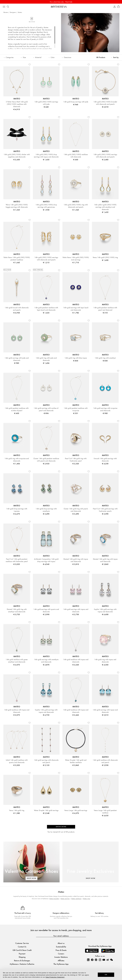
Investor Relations (61, 957)
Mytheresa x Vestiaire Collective (22, 964)
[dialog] (61, 974)
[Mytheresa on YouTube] (104, 960)
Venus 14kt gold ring (17, 810)
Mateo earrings (65, 899)
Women (6, 12)
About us (61, 943)
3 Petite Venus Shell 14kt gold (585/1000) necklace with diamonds (17, 104)
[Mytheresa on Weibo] (108, 960)
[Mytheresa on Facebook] (92, 960)
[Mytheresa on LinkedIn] (88, 960)
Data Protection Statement (55, 977)
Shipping (22, 957)
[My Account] (115, 7)
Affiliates (61, 960)
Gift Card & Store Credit (22, 950)
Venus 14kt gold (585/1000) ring (105, 257)
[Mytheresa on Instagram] (100, 960)
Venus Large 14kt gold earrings (76, 810)
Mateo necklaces (76, 899)
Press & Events (61, 950)
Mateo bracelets (54, 899)
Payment (22, 954)
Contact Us (22, 947)
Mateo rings (87, 899)
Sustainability (61, 947)
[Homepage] (61, 7)
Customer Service (22, 943)
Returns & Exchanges (22, 960)
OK (106, 975)
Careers (61, 954)
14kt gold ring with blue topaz (76, 358)
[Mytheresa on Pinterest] (96, 960)
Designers (13, 12)
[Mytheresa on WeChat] (112, 960)
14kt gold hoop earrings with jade (76, 102)
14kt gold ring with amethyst (105, 358)
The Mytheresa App (61, 964)
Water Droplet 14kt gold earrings (46, 810)
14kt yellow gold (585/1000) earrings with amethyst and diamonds (105, 207)
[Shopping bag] (118, 7)
